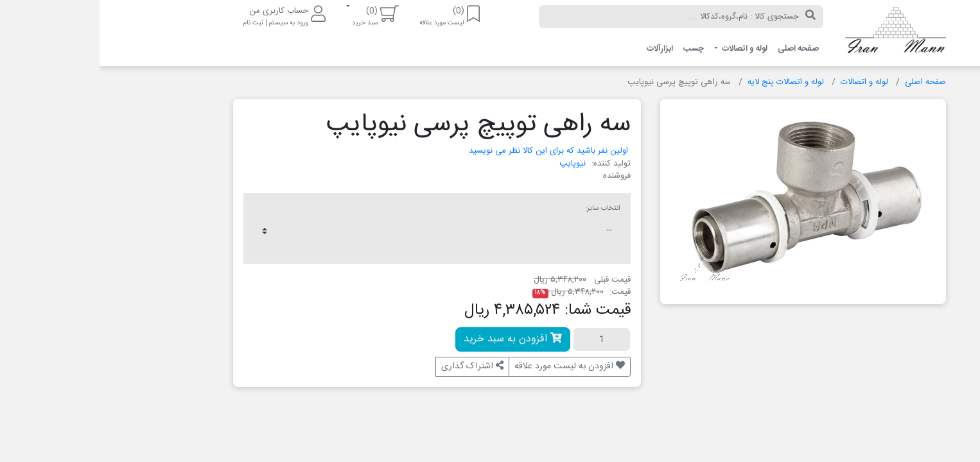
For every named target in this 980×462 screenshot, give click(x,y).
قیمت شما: (498, 311)
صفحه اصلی (699, 49)
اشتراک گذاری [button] (373, 366)
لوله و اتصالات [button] (644, 49)
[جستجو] (711, 17)
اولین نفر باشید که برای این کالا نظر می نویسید (449, 151)
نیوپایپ (473, 164)
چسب (594, 49)
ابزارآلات (560, 49)
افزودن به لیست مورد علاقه (470, 366)
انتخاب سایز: (503, 209)
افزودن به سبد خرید (413, 339)
